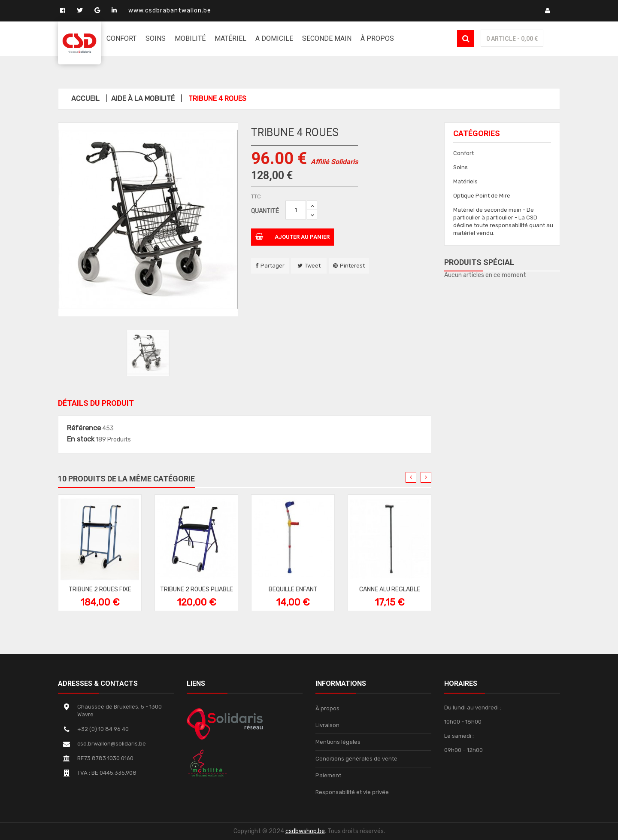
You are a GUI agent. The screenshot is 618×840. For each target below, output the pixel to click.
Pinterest (352, 266)
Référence (84, 428)
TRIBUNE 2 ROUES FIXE (100, 589)
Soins (460, 167)
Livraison (327, 725)
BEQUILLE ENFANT (293, 589)
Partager (273, 266)
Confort (463, 153)
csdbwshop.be (305, 831)
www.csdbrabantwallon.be (170, 11)
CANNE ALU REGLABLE (390, 589)
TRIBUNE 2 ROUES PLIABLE (197, 589)
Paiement (328, 775)
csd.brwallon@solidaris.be (112, 744)
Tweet (313, 266)
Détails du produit (96, 403)
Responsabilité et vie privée (352, 792)
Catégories (477, 133)
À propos (327, 708)
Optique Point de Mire (482, 196)
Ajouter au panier (292, 237)
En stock (81, 439)
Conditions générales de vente (356, 759)
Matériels (465, 181)
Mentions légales (338, 742)
